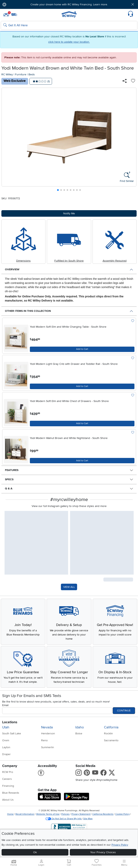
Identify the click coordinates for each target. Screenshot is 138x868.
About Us (8, 800)
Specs (9, 479)
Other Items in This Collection (28, 311)
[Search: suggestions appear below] (69, 26)
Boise (79, 733)
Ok (35, 852)
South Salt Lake (12, 733)
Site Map (88, 819)
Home (10, 814)
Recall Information (25, 814)
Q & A (9, 488)
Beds (32, 74)
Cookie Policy (122, 814)
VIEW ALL (69, 587)
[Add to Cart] (82, 349)
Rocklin (108, 733)
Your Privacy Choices (103, 852)
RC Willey (7, 74)
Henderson (48, 733)
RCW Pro (8, 772)
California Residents (103, 814)
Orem (6, 740)
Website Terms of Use (48, 814)
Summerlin (48, 747)
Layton (6, 747)
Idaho (80, 727)
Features (12, 470)
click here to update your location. (69, 42)
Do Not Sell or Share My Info (64, 819)
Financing (8, 786)
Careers (7, 779)
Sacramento (111, 740)
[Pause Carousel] (4, 4)
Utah (6, 727)
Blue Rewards (11, 793)
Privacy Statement (81, 814)
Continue (124, 711)
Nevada (47, 727)
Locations (10, 722)
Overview (12, 269)
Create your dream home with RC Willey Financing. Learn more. (69, 4)
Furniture (21, 74)
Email (5, 705)
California (111, 727)
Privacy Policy (120, 845)
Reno (44, 740)
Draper (6, 754)
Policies (65, 814)
